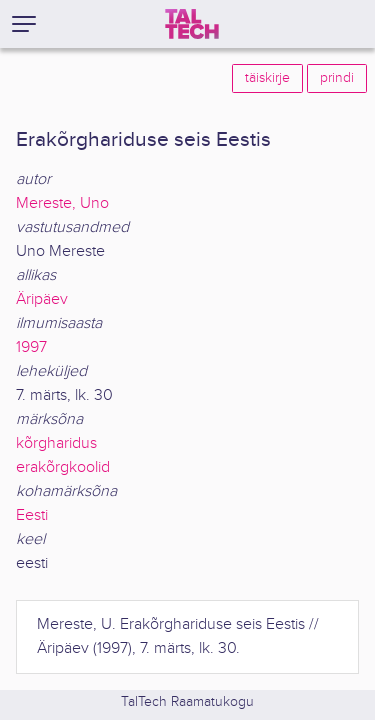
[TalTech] (192, 24)
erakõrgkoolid (63, 467)
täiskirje (267, 78)
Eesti (32, 515)
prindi (337, 78)
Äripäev (42, 299)
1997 (31, 347)
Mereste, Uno (62, 203)
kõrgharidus (56, 443)
